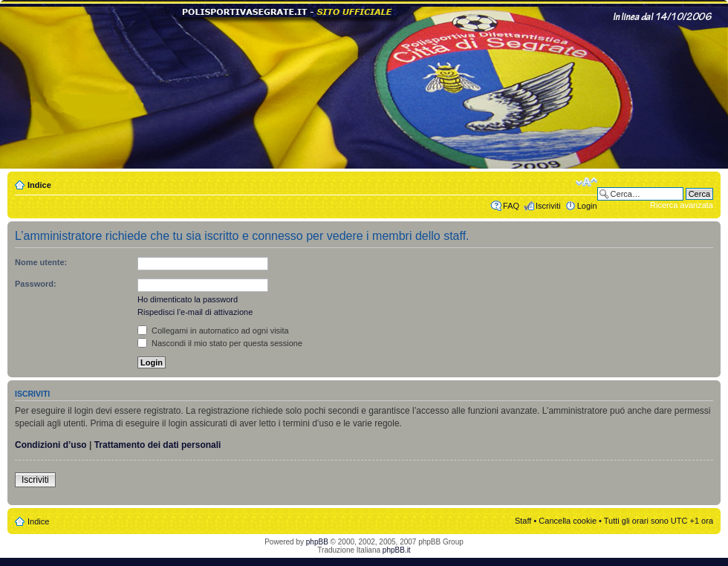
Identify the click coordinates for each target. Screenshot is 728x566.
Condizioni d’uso (51, 445)
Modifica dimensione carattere (586, 182)
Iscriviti (548, 206)
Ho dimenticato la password (188, 299)
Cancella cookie (568, 521)
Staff (523, 521)
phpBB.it (397, 550)
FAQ (511, 206)
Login (587, 206)
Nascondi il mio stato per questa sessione (220, 343)
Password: (36, 284)
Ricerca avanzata (682, 205)
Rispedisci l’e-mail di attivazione (195, 312)
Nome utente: (41, 262)
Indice (39, 185)
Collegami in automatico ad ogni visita (213, 331)
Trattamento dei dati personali (158, 445)
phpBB (317, 542)
